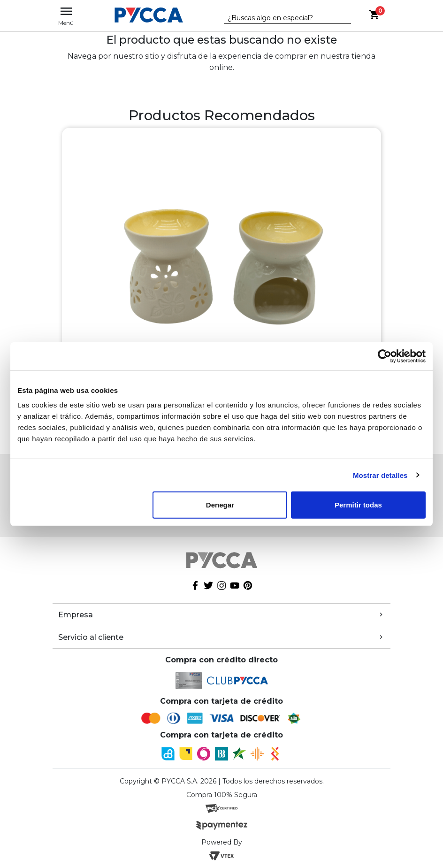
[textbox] (281, 18)
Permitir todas (358, 505)
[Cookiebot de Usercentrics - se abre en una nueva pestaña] (385, 356)
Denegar (220, 505)
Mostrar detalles (380, 475)
